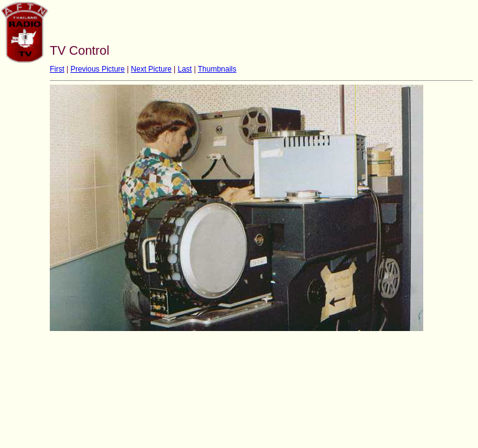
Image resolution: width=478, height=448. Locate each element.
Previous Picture (97, 69)
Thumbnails (217, 69)
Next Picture (151, 69)
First (57, 69)
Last (185, 69)
